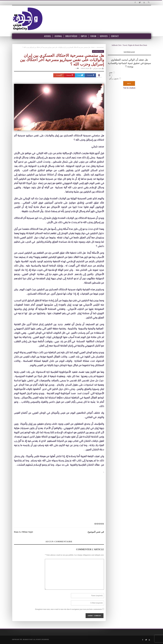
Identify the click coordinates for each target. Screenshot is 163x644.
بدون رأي (114, 78)
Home (93, 47)
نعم (111, 72)
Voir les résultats (129, 88)
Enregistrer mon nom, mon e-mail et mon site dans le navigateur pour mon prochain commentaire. (68, 609)
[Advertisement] (59, 503)
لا (110, 75)
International (100, 47)
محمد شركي (98, 68)
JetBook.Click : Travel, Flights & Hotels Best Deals (129, 45)
